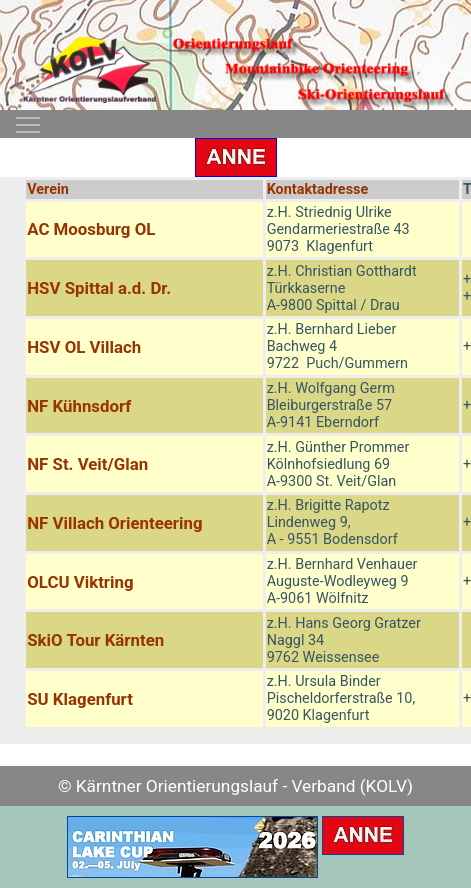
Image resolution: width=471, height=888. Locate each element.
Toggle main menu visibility (29, 118)
